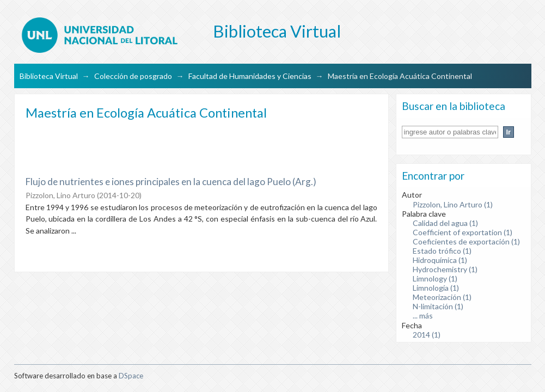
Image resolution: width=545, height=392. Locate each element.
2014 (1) (427, 335)
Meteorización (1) (442, 297)
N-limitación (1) (438, 306)
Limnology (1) (435, 278)
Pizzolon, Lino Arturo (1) (453, 204)
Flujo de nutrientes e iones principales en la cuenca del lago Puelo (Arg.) (171, 182)
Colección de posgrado (133, 76)
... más (423, 316)
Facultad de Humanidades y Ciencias (250, 76)
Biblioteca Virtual (49, 76)
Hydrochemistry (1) (445, 269)
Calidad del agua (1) (445, 223)
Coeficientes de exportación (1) (466, 241)
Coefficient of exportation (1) (463, 232)
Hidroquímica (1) (440, 260)
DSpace (131, 376)
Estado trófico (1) (442, 251)
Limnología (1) (436, 288)
